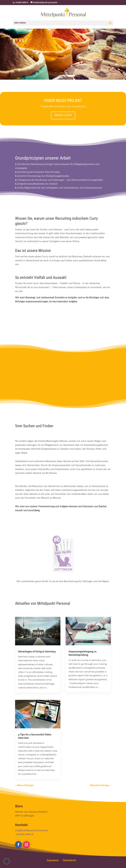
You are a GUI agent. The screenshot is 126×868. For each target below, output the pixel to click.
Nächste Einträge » (100, 785)
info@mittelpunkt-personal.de (32, 831)
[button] (7, 861)
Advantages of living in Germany (37, 652)
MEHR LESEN (63, 115)
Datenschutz (69, 861)
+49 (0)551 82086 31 (24, 835)
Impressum (53, 861)
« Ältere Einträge (24, 785)
